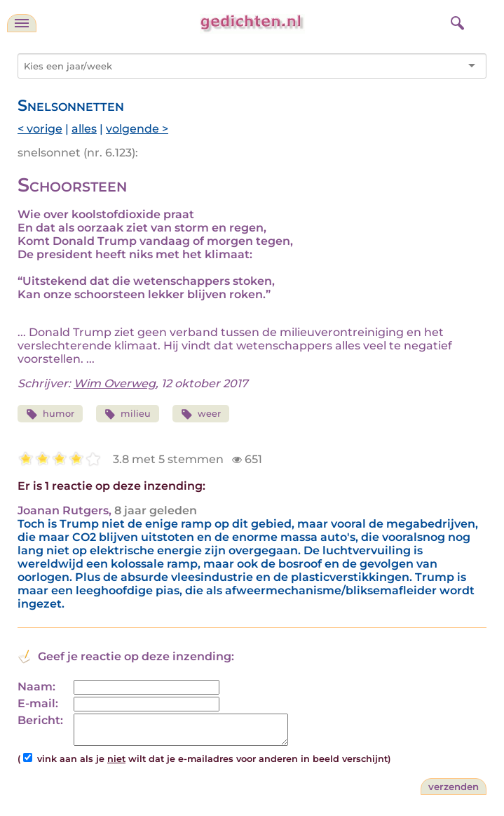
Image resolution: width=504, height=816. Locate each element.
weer (201, 414)
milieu (128, 414)
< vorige (40, 129)
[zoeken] (456, 21)
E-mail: (38, 703)
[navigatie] (22, 23)
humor (50, 414)
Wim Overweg (115, 383)
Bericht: (40, 720)
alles (84, 129)
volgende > (137, 129)
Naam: (36, 687)
